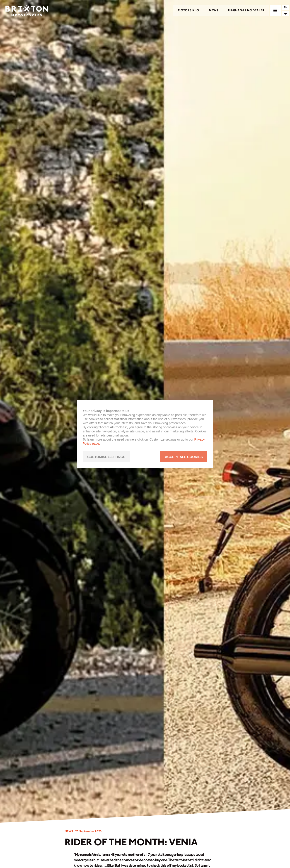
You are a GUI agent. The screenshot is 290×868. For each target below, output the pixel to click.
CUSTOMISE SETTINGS (106, 457)
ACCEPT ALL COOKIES (184, 457)
